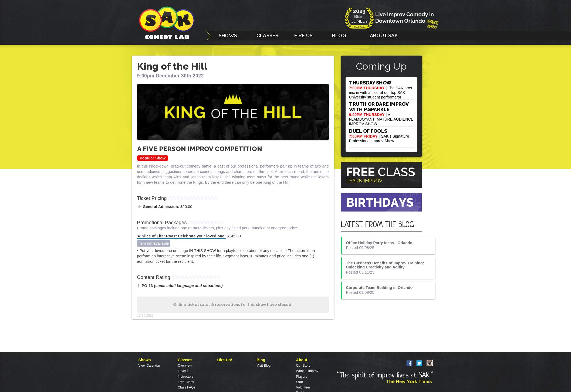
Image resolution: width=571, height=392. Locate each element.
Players (302, 377)
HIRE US (303, 35)
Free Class (186, 382)
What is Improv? (308, 371)
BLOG (339, 35)
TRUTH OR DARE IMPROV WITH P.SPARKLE (379, 107)
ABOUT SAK (384, 35)
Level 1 (183, 371)
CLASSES (267, 35)
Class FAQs (187, 387)
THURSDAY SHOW (370, 83)
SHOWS (228, 35)
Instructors (186, 377)
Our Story (303, 366)
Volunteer (303, 387)
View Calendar (149, 366)
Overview (185, 366)
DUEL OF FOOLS (368, 131)
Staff (300, 382)
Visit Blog (264, 366)
